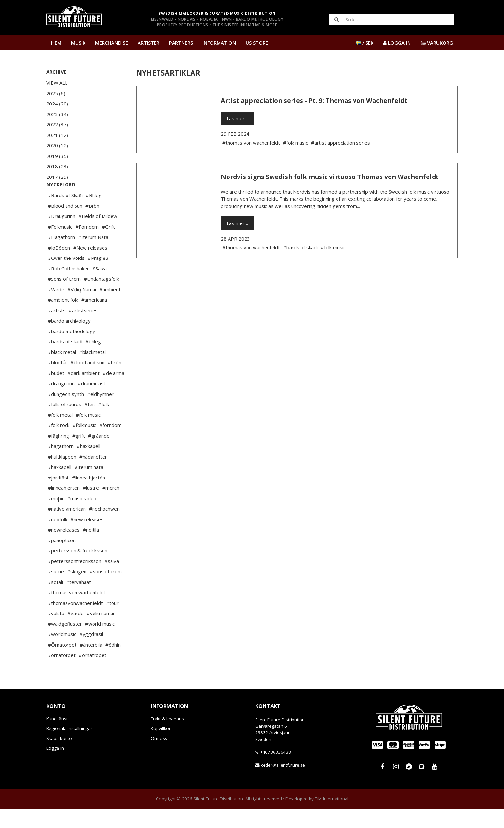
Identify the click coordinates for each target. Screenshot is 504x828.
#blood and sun (87, 382)
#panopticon (62, 560)
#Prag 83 (98, 277)
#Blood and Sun (65, 225)
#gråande (99, 455)
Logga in (55, 767)
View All (57, 83)
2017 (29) (57, 177)
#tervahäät (79, 601)
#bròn (114, 382)
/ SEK (365, 43)
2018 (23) (57, 166)
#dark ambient (84, 392)
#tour (112, 622)
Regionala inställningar (69, 748)
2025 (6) (56, 93)
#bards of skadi (65, 361)
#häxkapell (60, 486)
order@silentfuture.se (283, 784)
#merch (111, 507)
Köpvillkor (161, 748)
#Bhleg (94, 214)
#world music (100, 643)
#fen (90, 423)
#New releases (90, 267)
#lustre (91, 507)
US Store (257, 43)
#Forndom (87, 246)
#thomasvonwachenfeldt (75, 622)
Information (219, 43)
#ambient (110, 309)
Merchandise (112, 43)
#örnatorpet (62, 674)
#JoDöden (59, 267)
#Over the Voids (66, 277)
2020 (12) (57, 145)
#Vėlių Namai (82, 309)
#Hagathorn (61, 256)
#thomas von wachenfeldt (77, 612)
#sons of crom (106, 591)
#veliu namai (100, 632)
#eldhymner (100, 413)
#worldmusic (62, 653)
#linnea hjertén (89, 497)
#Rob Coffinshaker (68, 288)
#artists (57, 330)
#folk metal (60, 434)
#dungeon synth (66, 413)
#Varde (56, 309)
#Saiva (99, 288)
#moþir (56, 518)
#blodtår (58, 382)
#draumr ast (92, 403)
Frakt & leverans (167, 738)
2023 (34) (57, 114)
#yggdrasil (91, 653)
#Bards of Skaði (65, 214)
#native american (67, 528)
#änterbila (91, 664)
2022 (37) (57, 124)
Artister (148, 43)
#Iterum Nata (93, 256)
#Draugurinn (62, 235)
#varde (76, 632)
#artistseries (83, 330)
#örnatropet (93, 674)
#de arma (114, 392)
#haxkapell (89, 465)
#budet (56, 392)
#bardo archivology (69, 340)
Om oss (159, 758)
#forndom (110, 444)
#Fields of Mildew (98, 235)
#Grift (108, 246)
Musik (78, 43)
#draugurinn (61, 403)
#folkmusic (84, 444)
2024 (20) (57, 104)
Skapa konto (59, 758)
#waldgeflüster (65, 643)
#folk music (88, 434)
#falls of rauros (65, 423)
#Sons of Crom (64, 298)
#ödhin (113, 664)
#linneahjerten (64, 507)
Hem (56, 43)
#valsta (56, 632)
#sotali (55, 601)
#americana (94, 319)
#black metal (62, 371)
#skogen (77, 591)
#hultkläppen (62, 476)
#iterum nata (89, 486)
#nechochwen (104, 528)
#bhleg (93, 361)
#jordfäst (58, 497)
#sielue (56, 591)
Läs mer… (237, 118)
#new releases (87, 539)
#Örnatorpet (62, 664)
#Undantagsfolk (101, 298)
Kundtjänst (57, 738)
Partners (181, 43)
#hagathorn (61, 465)
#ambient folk (63, 319)
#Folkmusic (60, 246)
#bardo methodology (72, 350)
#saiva (112, 580)
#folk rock (59, 444)
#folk (104, 423)
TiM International (332, 818)
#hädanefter (93, 476)
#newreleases (64, 549)
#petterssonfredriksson (75, 580)
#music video (82, 518)
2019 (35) (57, 156)
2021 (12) (57, 135)
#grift (79, 455)
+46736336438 (275, 771)
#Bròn (92, 225)
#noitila (91, 549)
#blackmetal (92, 371)
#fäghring (59, 455)
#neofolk (58, 539)
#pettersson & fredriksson (78, 570)
